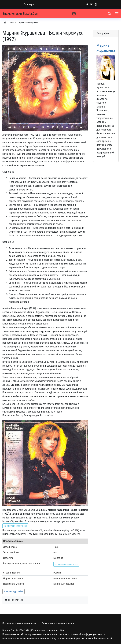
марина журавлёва (14, 591)
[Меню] (117, 14)
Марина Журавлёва (106, 48)
